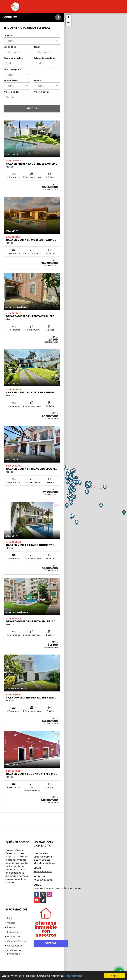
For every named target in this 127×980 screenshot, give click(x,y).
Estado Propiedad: (44, 58)
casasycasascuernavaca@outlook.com (57, 888)
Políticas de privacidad (14, 952)
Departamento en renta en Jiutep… (31, 316)
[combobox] (32, 41)
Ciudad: (8, 35)
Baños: (37, 81)
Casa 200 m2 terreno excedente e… (31, 698)
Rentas (11, 927)
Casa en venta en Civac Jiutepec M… (31, 469)
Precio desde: (11, 92)
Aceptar (114, 975)
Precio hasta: (41, 92)
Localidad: (10, 47)
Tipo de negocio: (13, 69)
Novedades (14, 937)
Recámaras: (11, 81)
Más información (74, 976)
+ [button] (68, 17)
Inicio (10, 918)
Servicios (12, 932)
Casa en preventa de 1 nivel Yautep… (31, 164)
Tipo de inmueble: (13, 58)
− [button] (68, 23)
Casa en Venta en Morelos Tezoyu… (31, 240)
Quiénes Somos (17, 941)
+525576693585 (43, 871)
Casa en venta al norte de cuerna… (31, 392)
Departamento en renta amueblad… (32, 621)
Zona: (37, 47)
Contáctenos (15, 946)
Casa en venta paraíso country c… (31, 545)
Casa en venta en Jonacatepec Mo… (32, 774)
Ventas (11, 923)
